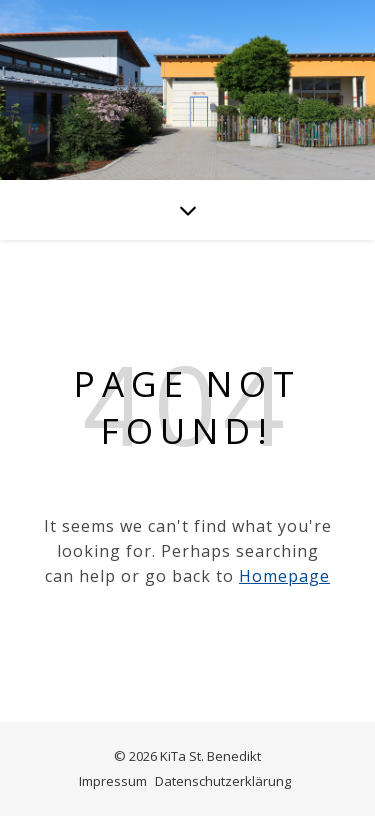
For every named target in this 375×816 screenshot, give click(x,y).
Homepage (284, 576)
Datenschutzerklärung (223, 781)
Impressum (113, 781)
